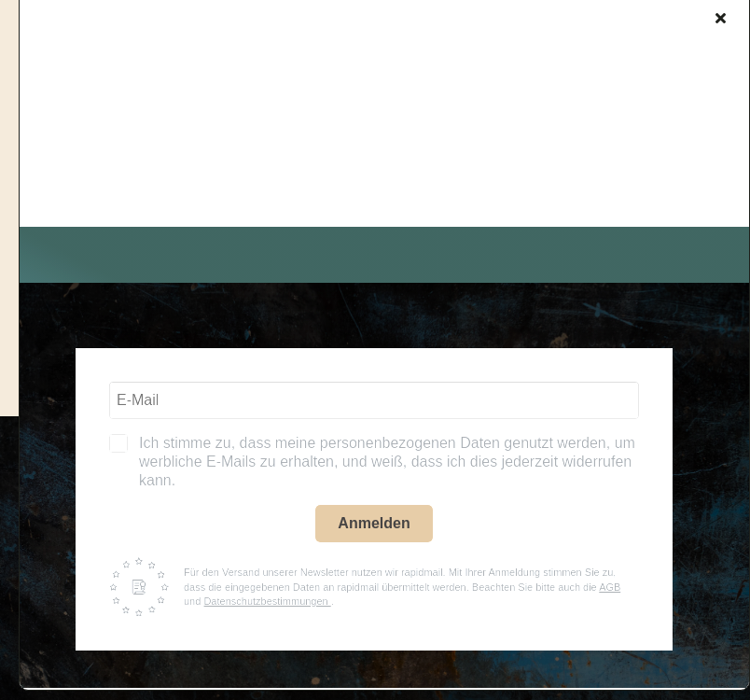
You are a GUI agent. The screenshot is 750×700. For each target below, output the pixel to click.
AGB (610, 587)
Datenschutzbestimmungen (267, 601)
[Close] (721, 18)
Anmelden (374, 523)
